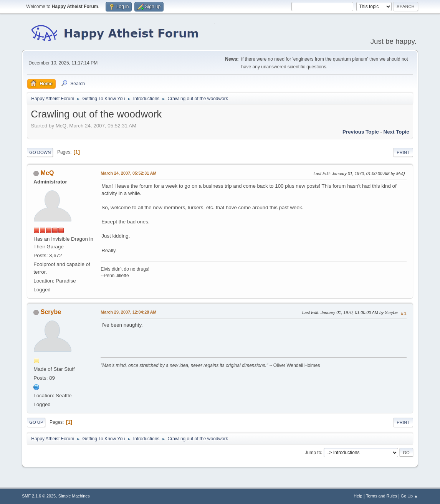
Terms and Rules (381, 496)
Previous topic (361, 132)
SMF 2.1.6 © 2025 (39, 496)
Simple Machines (74, 496)
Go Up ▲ (409, 496)
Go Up (36, 422)
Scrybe (51, 312)
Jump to (313, 452)
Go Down (40, 152)
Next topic (396, 132)
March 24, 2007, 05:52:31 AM (128, 173)
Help (358, 496)
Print (403, 152)
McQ (47, 173)
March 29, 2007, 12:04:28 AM (128, 312)
